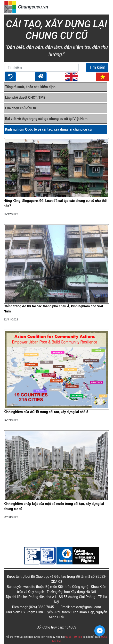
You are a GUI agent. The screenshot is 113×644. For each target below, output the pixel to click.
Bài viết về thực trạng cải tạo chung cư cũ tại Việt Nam (46, 119)
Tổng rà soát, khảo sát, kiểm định (30, 87)
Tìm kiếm (97, 67)
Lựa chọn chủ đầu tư (21, 108)
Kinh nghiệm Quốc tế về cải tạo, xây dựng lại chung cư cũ (48, 129)
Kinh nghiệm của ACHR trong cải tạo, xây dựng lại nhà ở (46, 412)
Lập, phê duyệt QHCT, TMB (25, 97)
